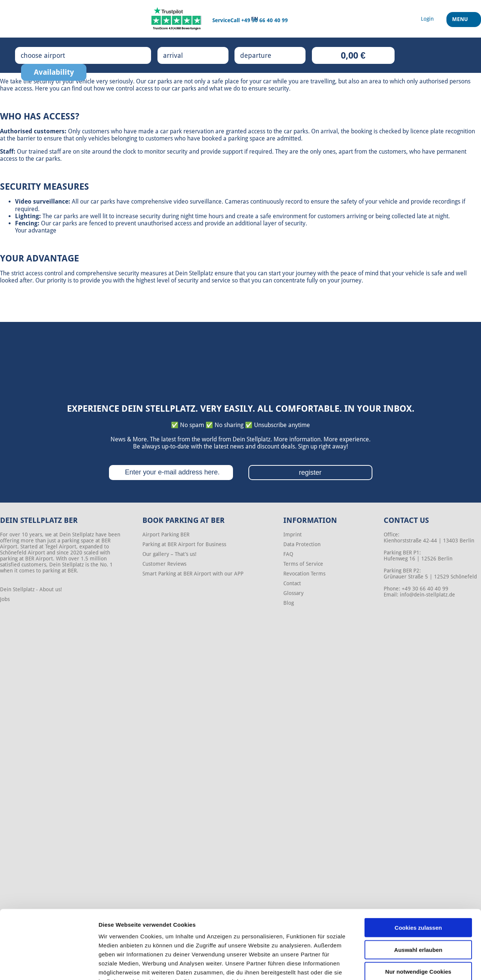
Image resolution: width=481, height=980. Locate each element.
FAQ (288, 554)
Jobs (5, 599)
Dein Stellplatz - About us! (31, 589)
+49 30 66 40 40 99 (265, 20)
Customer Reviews (164, 564)
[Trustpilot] (177, 19)
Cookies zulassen (418, 881)
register (310, 473)
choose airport (51, 55)
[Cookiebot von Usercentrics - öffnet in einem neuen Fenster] (49, 965)
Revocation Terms (304, 574)
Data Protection (302, 544)
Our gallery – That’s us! (169, 554)
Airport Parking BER (166, 535)
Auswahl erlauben (418, 903)
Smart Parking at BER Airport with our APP (193, 574)
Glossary (293, 593)
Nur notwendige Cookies (418, 925)
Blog (289, 603)
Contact (292, 583)
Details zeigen (400, 965)
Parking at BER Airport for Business (184, 544)
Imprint (293, 535)
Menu (461, 22)
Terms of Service (303, 564)
